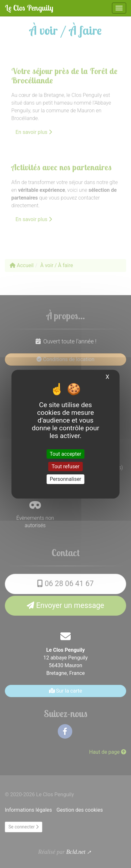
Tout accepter (65, 454)
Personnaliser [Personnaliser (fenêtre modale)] (65, 479)
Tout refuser (65, 467)
